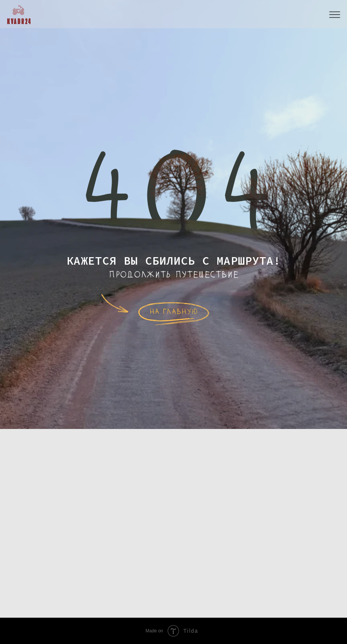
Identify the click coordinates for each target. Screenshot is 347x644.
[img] (18, 10)
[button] (335, 15)
